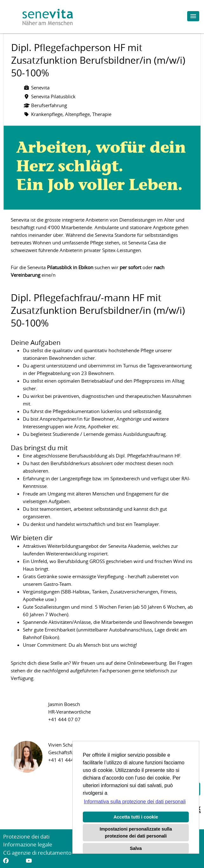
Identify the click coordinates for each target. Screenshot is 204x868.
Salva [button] (136, 848)
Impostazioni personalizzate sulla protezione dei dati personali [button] (136, 832)
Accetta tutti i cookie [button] (136, 817)
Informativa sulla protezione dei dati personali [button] (135, 802)
